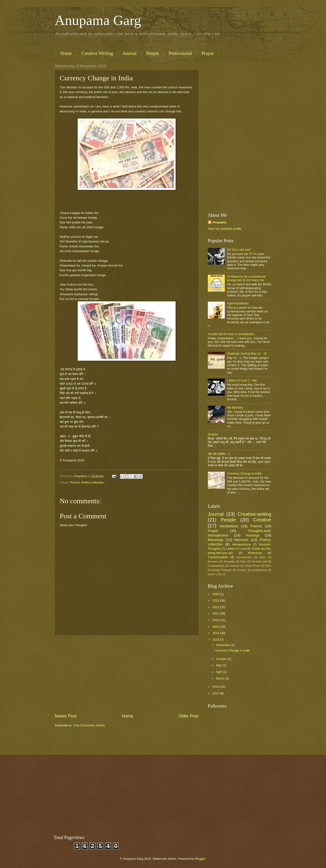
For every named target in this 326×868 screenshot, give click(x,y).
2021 (216, 613)
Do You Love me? (239, 250)
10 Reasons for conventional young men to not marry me (246, 278)
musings (253, 535)
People (153, 53)
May (219, 665)
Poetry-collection (93, 482)
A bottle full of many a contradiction (231, 334)
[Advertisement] (127, 674)
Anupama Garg (98, 20)
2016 (216, 640)
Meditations (229, 526)
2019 (216, 627)
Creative (262, 520)
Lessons (234, 566)
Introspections (241, 544)
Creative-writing (254, 514)
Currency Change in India (244, 473)
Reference (255, 553)
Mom (263, 557)
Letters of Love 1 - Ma (242, 380)
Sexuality (229, 561)
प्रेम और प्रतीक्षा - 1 (219, 454)
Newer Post (66, 716)
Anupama (219, 222)
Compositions (216, 566)
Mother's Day (215, 574)
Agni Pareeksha (238, 303)
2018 (216, 633)
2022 (216, 607)
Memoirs (241, 540)
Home (66, 53)
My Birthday (235, 407)
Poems (75, 482)
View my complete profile (225, 229)
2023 (216, 600)
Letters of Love (236, 549)
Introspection (244, 557)
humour (242, 570)
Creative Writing (97, 53)
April (219, 672)
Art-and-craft (259, 561)
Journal (130, 53)
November (223, 645)
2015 (216, 687)
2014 (216, 693)
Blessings (216, 540)
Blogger (200, 859)
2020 (216, 620)
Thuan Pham (252, 566)
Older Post (188, 716)
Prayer (208, 53)
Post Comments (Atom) (89, 725)
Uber (243, 561)
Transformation (218, 557)
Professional (180, 53)
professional (259, 570)
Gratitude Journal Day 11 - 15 (247, 354)
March (221, 678)
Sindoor (213, 434)
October (222, 659)
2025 (216, 594)
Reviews (213, 561)
